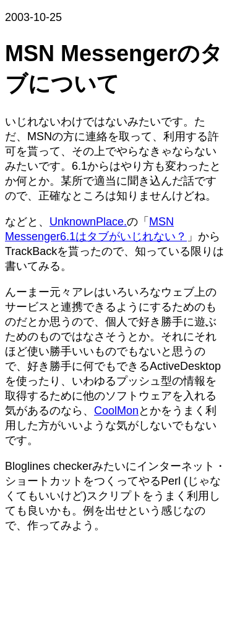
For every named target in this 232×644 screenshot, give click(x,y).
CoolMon (116, 411)
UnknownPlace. (88, 222)
